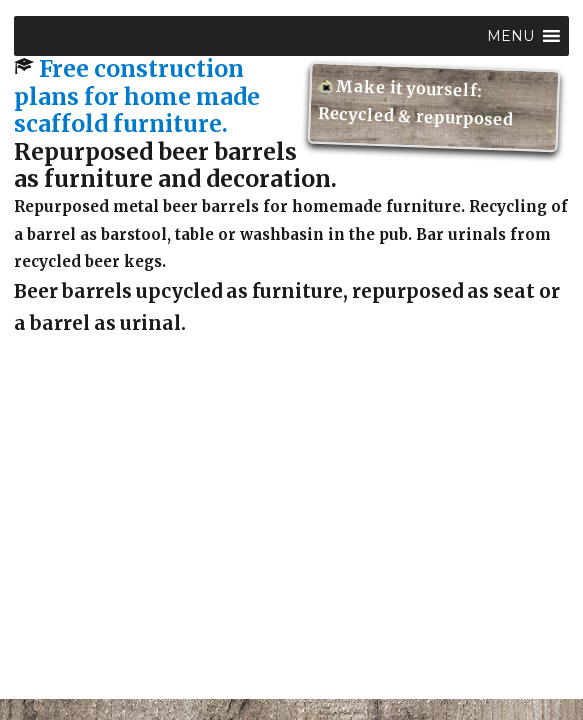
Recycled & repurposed (416, 116)
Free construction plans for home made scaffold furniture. (137, 96)
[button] (510, 36)
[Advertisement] (296, 561)
